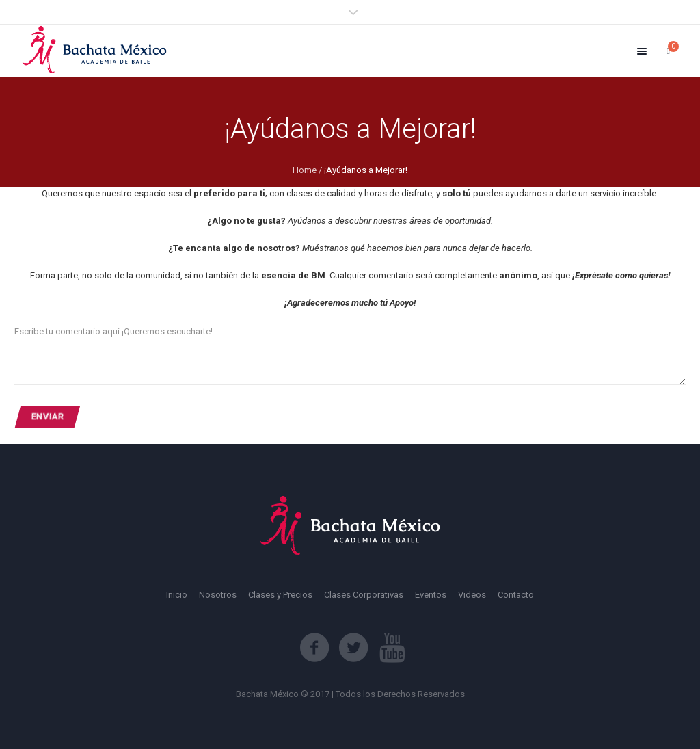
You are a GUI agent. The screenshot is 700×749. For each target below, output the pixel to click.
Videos (472, 595)
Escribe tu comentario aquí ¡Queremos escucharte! (113, 331)
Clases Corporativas (364, 595)
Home (305, 170)
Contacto (516, 595)
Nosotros (218, 595)
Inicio (177, 595)
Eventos (431, 595)
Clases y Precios (280, 595)
